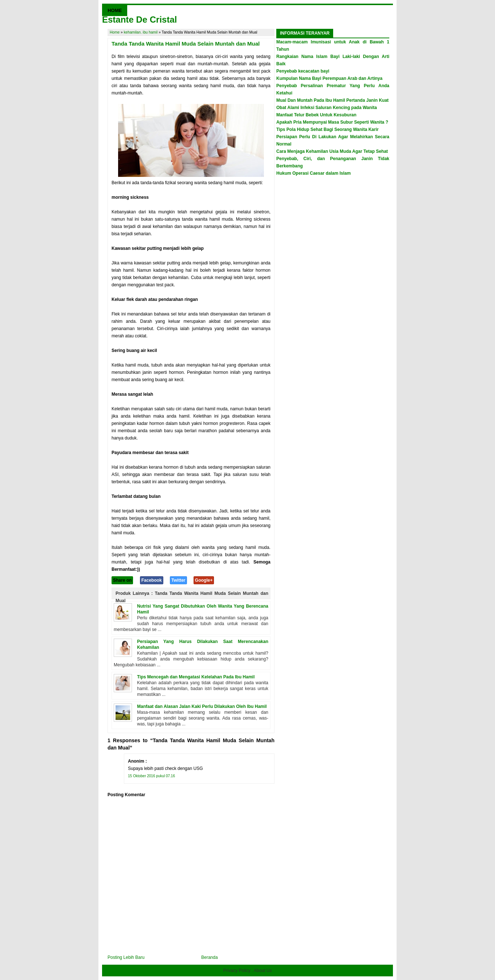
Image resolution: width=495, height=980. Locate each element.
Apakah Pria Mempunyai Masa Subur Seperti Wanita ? (332, 122)
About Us (263, 971)
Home (115, 32)
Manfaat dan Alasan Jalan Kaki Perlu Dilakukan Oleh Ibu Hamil (202, 706)
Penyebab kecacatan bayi (303, 71)
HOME (115, 10)
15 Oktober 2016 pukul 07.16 (151, 776)
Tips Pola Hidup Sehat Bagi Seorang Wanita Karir (328, 129)
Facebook (152, 580)
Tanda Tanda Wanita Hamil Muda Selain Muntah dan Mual (186, 44)
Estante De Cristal (139, 20)
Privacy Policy (237, 971)
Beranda (209, 957)
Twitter (178, 580)
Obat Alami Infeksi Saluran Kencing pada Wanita (327, 108)
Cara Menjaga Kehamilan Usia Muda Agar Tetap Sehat (332, 151)
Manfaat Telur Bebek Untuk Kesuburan (316, 115)
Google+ (204, 580)
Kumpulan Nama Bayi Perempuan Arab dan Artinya (329, 78)
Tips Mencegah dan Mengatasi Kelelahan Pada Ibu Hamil (196, 677)
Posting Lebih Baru (126, 957)
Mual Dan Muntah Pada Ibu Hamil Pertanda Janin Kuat (332, 100)
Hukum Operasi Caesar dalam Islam (313, 173)
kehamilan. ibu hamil (141, 32)
